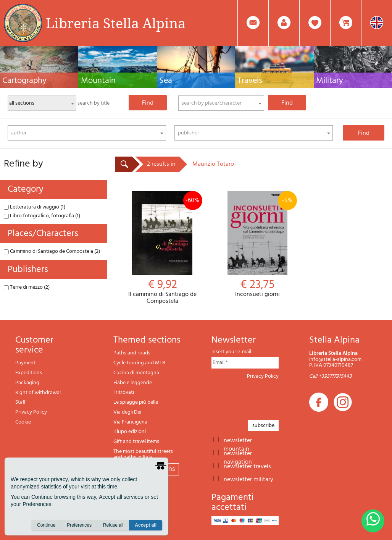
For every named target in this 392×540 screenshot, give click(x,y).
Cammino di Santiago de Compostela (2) (52, 251)
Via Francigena (130, 422)
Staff (20, 402)
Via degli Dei (127, 412)
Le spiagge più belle (136, 402)
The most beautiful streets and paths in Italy (143, 455)
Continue (46, 525)
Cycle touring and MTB (139, 363)
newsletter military (248, 479)
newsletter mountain (238, 440)
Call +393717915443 (331, 376)
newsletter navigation (238, 453)
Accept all (146, 525)
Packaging (27, 383)
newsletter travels (247, 466)
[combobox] (221, 103)
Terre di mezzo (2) (27, 287)
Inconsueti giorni (257, 245)
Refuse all (113, 525)
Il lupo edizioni (130, 432)
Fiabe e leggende (133, 383)
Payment (25, 363)
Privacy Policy (31, 412)
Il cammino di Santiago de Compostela (162, 248)
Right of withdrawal (38, 393)
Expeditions (29, 373)
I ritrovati (124, 392)
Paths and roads (132, 353)
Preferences (79, 525)
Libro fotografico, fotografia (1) (42, 216)
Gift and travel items (136, 442)
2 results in (161, 164)
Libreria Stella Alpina (116, 23)
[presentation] (269, 397)
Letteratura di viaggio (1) (35, 207)
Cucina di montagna (136, 373)
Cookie (23, 422)
